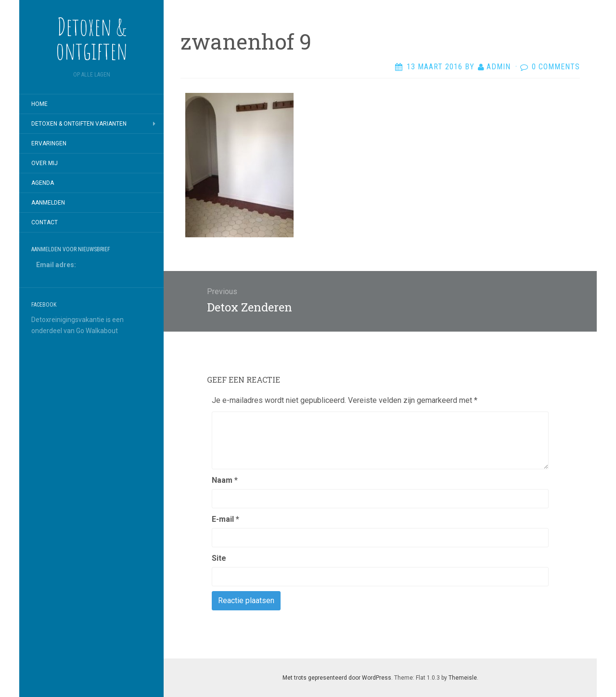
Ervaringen (49, 143)
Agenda (43, 183)
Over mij (45, 163)
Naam (225, 480)
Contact (45, 222)
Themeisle (463, 678)
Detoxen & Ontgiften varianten (79, 124)
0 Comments (556, 67)
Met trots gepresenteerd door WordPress (337, 678)
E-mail (225, 519)
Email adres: (56, 265)
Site (219, 558)
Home (39, 104)
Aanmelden (48, 203)
